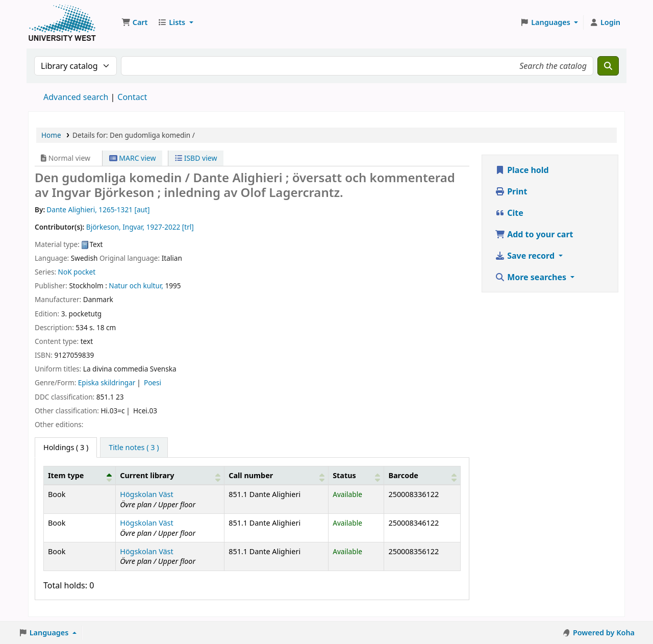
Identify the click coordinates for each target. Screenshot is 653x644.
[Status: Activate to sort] (356, 475)
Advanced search (76, 97)
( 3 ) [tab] (66, 447)
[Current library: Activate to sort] (170, 475)
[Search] (608, 66)
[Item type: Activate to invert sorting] (80, 475)
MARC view (133, 158)
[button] (134, 22)
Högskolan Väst (146, 494)
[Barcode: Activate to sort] (422, 475)
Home (51, 135)
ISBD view (196, 158)
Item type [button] (66, 475)
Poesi (153, 382)
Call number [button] (251, 475)
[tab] (134, 448)
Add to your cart (534, 234)
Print (511, 191)
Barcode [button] (403, 475)
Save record (526, 256)
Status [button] (344, 475)
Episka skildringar (107, 382)
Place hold (522, 170)
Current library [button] (147, 475)
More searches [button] (532, 277)
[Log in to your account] (605, 22)
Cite (509, 213)
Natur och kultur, (136, 286)
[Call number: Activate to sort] (277, 475)
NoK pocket (77, 272)
